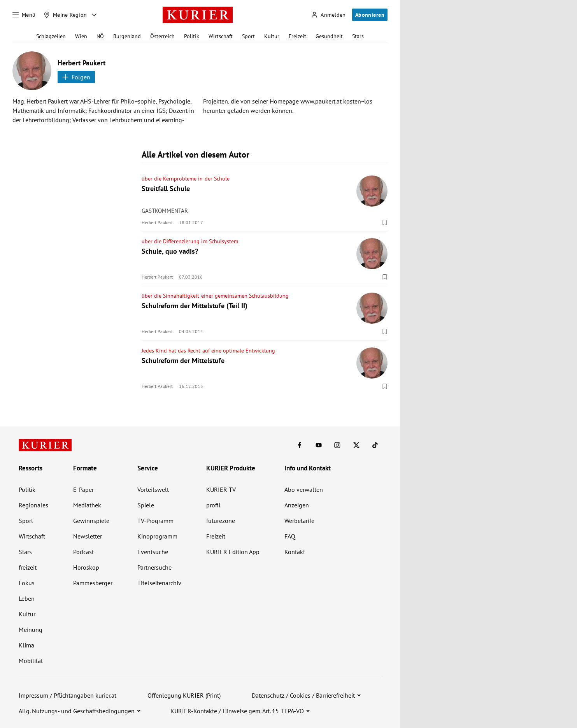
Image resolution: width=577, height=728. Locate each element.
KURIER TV (221, 489)
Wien (81, 36)
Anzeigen (297, 505)
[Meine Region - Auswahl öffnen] (94, 15)
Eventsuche (153, 552)
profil (213, 505)
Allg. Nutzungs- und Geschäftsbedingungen (77, 711)
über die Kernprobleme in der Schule (186, 179)
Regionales (33, 505)
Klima (26, 645)
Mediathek (87, 505)
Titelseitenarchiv (159, 583)
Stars (358, 36)
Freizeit (297, 36)
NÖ (100, 36)
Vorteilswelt (153, 489)
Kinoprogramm (157, 536)
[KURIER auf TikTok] (375, 445)
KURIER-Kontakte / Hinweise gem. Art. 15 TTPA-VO (237, 711)
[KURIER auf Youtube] (319, 445)
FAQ (290, 536)
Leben (27, 598)
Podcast (83, 552)
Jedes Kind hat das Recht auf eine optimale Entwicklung (208, 351)
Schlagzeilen (51, 36)
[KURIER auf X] (356, 445)
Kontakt (295, 552)
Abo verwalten (304, 489)
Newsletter (88, 536)
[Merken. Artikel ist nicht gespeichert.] (385, 222)
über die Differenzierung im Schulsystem (190, 241)
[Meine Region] (65, 15)
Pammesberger (93, 583)
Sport (248, 36)
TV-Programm (155, 521)
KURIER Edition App (233, 552)
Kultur (272, 36)
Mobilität (31, 661)
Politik (192, 36)
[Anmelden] (328, 15)
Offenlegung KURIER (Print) (184, 695)
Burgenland (127, 36)
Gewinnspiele (91, 521)
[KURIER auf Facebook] (300, 445)
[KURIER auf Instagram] (337, 445)
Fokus (27, 583)
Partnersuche (154, 567)
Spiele (146, 505)
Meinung (31, 630)
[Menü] (24, 15)
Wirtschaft (221, 36)
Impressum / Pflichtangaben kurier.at (68, 695)
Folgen (76, 77)
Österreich (162, 36)
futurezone (221, 521)
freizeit (28, 567)
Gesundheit (329, 36)
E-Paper (83, 489)
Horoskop (86, 567)
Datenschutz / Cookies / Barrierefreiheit (303, 695)
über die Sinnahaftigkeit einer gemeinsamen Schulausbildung (215, 296)
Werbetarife (299, 521)
